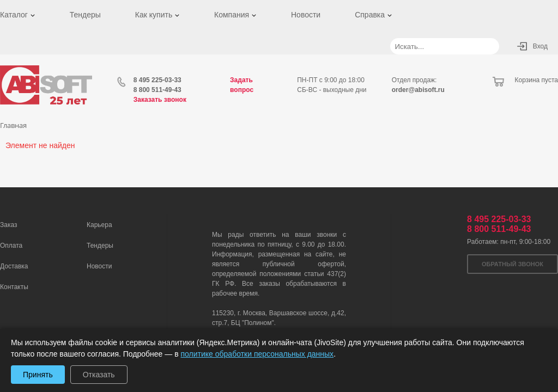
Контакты (14, 287)
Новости (306, 15)
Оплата (11, 246)
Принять (38, 375)
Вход (540, 46)
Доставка (14, 266)
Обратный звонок (512, 264)
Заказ (8, 225)
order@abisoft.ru (418, 90)
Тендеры (85, 15)
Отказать (99, 375)
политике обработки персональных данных (257, 354)
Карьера (99, 225)
